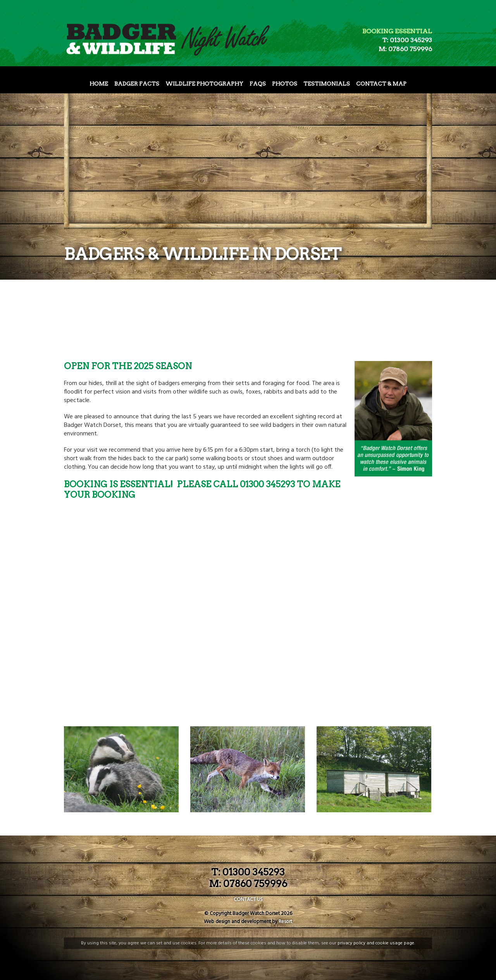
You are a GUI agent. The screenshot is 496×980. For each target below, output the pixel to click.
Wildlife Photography (204, 84)
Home (99, 84)
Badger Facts (137, 84)
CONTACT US (248, 900)
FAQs (258, 84)
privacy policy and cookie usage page (376, 943)
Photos (285, 84)
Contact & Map (381, 84)
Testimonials (327, 84)
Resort (285, 922)
